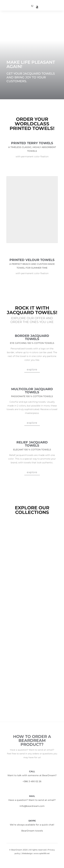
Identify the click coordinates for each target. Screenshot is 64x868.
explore (32, 370)
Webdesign (27, 853)
